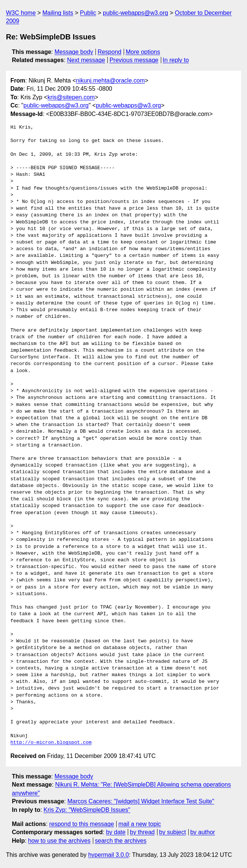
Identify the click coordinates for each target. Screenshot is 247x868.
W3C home (21, 13)
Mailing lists (58, 13)
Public (88, 13)
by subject (172, 832)
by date (116, 832)
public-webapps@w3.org (135, 13)
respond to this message (81, 824)
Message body (74, 52)
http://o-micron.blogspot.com (51, 743)
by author (203, 832)
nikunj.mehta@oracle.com (110, 80)
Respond (110, 52)
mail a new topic (140, 824)
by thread (142, 832)
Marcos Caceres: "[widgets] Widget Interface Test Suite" (141, 801)
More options (143, 52)
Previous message (134, 60)
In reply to (176, 60)
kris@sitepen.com (71, 97)
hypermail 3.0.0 (108, 855)
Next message (86, 60)
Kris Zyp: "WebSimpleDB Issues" (87, 810)
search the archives (121, 841)
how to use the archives (59, 841)
